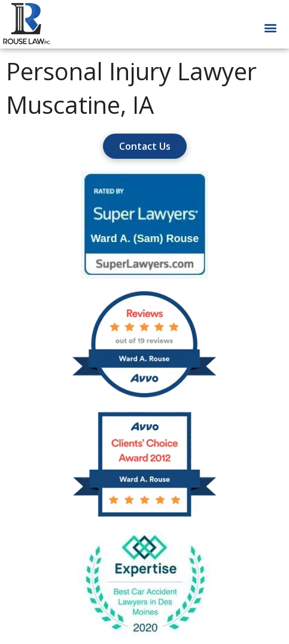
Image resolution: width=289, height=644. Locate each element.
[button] (270, 28)
